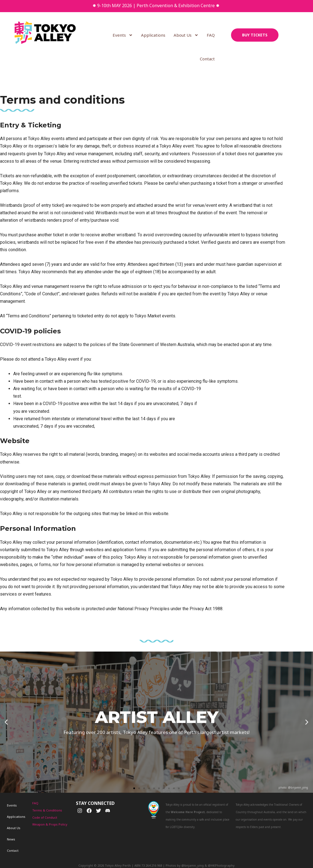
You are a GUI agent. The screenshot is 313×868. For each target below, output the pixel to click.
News (7, 816)
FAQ (211, 35)
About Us (186, 35)
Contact (208, 59)
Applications (153, 35)
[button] (134, 788)
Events (123, 35)
